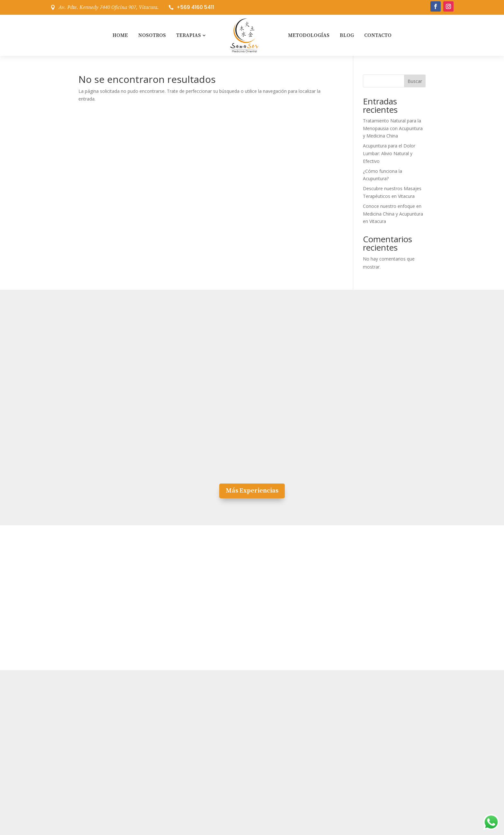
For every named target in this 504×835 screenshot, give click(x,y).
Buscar (415, 81)
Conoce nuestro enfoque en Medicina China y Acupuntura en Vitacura (393, 214)
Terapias (189, 35)
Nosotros (152, 35)
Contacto (378, 35)
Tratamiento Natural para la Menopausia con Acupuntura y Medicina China (393, 128)
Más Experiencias (252, 491)
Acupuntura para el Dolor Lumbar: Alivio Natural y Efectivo (389, 153)
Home (120, 35)
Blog (347, 35)
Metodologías (309, 35)
